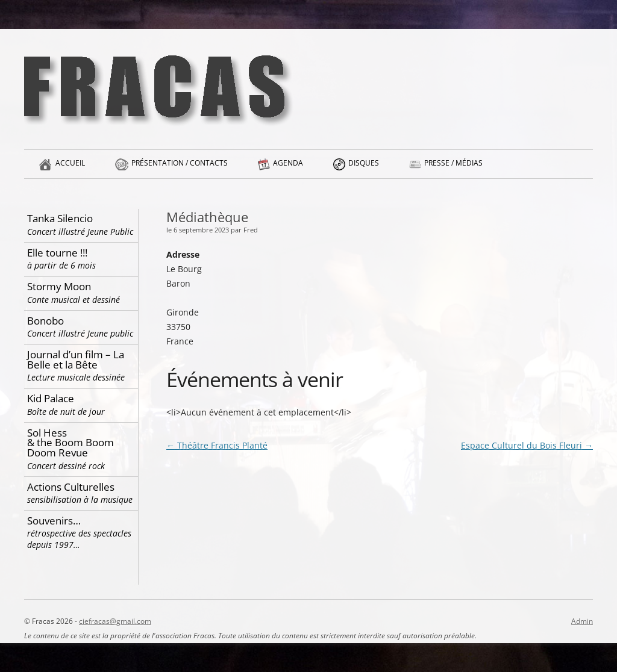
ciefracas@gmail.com (115, 621)
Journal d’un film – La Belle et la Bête (81, 365)
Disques (364, 168)
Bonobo (81, 327)
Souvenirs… (81, 532)
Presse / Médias (453, 168)
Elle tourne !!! (81, 259)
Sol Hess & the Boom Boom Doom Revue (81, 449)
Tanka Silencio (81, 224)
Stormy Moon (81, 292)
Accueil (70, 168)
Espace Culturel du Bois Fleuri (527, 445)
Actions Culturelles (81, 493)
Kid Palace (81, 404)
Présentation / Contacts (180, 168)
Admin (582, 621)
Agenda (288, 168)
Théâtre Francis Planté (217, 445)
